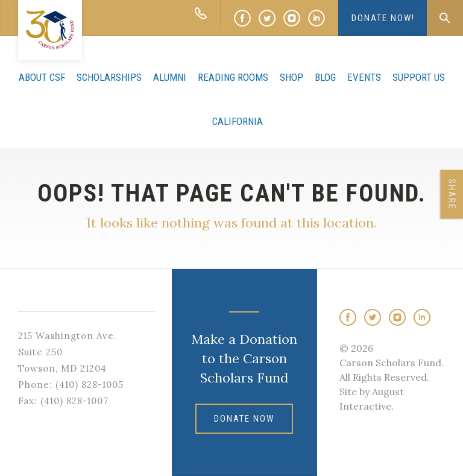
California (238, 121)
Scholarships (109, 77)
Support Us (419, 77)
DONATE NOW (244, 419)
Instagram (292, 18)
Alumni (170, 77)
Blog (325, 77)
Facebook (242, 18)
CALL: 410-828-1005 (201, 13)
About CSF (42, 77)
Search (445, 18)
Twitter (267, 18)
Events (364, 77)
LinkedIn (317, 18)
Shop (291, 77)
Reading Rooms (233, 77)
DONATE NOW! (383, 18)
